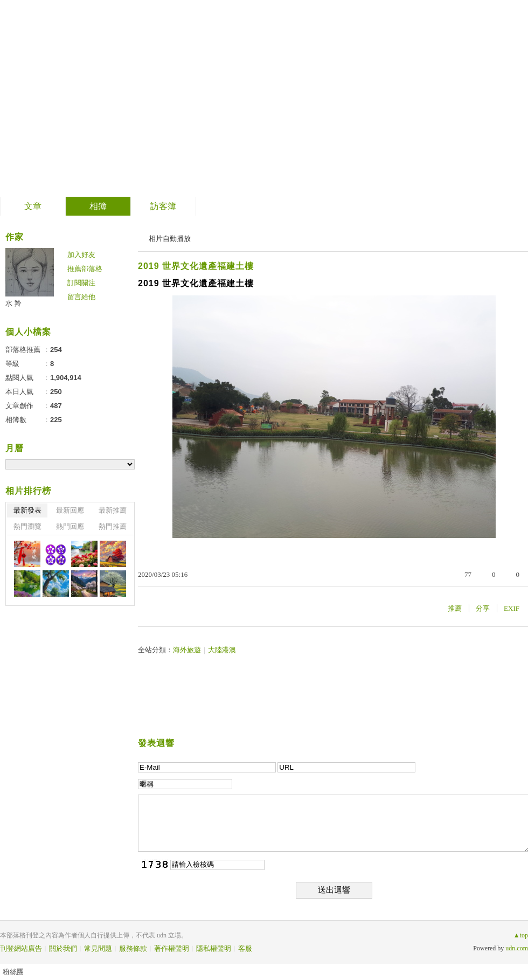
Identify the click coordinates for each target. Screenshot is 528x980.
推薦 (455, 608)
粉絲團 (13, 972)
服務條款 (133, 948)
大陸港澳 (222, 650)
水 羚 (13, 303)
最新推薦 (113, 510)
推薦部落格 (85, 269)
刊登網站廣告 (21, 948)
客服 (245, 948)
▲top (521, 935)
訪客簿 (163, 206)
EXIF (512, 608)
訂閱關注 (81, 283)
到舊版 (245, 99)
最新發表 (27, 510)
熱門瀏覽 (27, 526)
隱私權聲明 (214, 948)
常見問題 (98, 948)
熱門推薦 (113, 526)
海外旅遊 (187, 650)
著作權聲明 (172, 948)
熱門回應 (70, 526)
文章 (33, 206)
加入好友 (81, 255)
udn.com (517, 948)
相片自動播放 (170, 239)
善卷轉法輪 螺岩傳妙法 (116, 95)
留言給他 (81, 297)
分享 (483, 608)
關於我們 (63, 948)
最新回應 (70, 510)
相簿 (98, 206)
